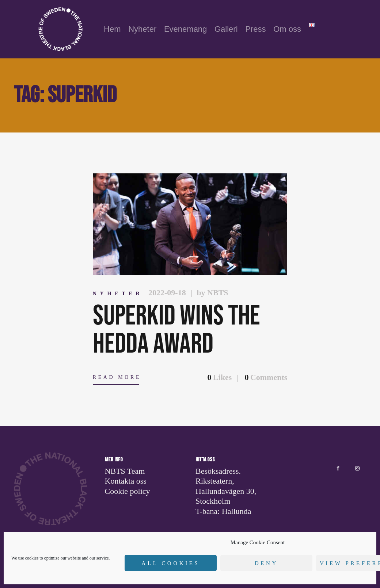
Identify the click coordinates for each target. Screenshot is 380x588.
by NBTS (212, 293)
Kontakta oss (126, 481)
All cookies (171, 563)
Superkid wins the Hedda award (176, 330)
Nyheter (118, 294)
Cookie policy (128, 491)
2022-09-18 (167, 293)
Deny (266, 563)
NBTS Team (125, 471)
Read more (117, 377)
